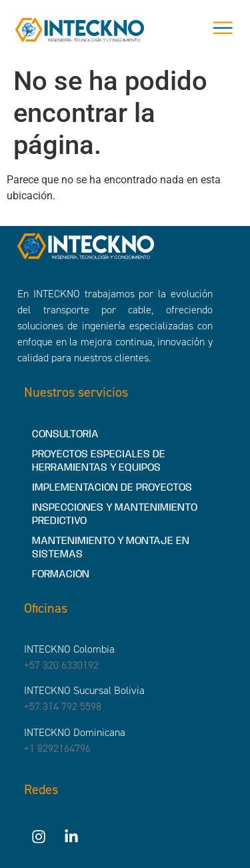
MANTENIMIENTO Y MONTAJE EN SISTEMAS (111, 548)
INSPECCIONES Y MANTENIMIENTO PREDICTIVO (115, 514)
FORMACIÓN (61, 574)
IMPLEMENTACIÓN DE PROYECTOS (112, 488)
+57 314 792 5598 (63, 706)
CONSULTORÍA (65, 434)
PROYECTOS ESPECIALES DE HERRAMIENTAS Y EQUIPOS (99, 461)
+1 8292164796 (57, 748)
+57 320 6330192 (61, 665)
